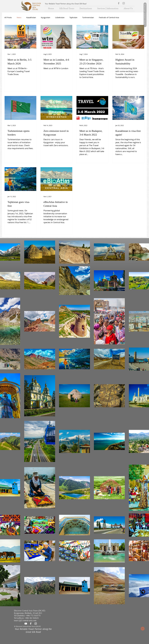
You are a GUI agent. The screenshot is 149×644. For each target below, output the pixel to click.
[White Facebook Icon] (31, 624)
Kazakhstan (31, 17)
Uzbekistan (60, 17)
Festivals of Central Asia (109, 17)
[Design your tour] (145, 15)
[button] (85, 9)
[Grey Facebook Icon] (119, 3)
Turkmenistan (88, 17)
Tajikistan (73, 17)
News (19, 17)
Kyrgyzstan (46, 17)
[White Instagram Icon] (36, 624)
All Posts (8, 17)
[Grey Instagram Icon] (124, 3)
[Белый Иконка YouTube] (26, 624)
